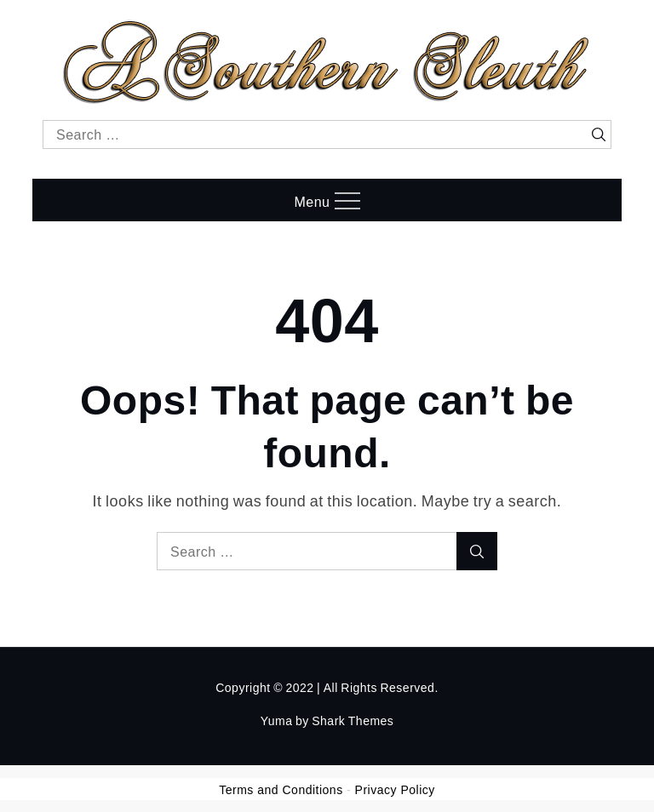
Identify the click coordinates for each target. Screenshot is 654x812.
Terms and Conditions (281, 790)
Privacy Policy (395, 790)
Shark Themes (353, 721)
